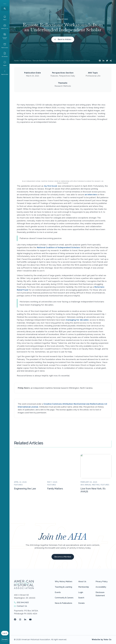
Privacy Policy (102, 582)
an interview (91, 195)
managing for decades (77, 320)
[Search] (5, 9)
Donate (5, 639)
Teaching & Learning (63, 587)
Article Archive (26, 61)
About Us (82, 582)
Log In (5, 633)
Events (58, 592)
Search (81, 598)
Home (16, 61)
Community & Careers (64, 598)
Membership (84, 587)
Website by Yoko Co (102, 640)
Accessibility (101, 587)
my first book (51, 186)
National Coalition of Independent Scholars (59, 248)
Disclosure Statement (100, 594)
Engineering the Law (25, 489)
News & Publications (63, 603)
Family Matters (55, 489)
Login (81, 592)
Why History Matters (64, 582)
